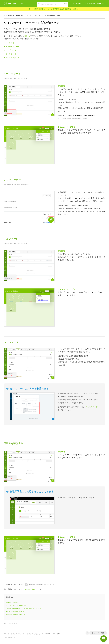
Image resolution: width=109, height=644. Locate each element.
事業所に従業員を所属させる (15, 611)
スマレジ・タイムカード (35, 634)
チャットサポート (13, 46)
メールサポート (12, 43)
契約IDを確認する (13, 58)
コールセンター (12, 54)
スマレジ (6, 634)
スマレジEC (56, 634)
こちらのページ (92, 407)
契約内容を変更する (12, 603)
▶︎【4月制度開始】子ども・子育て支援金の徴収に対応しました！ (54, 9)
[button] (26, 585)
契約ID (27, 36)
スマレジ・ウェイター (18, 634)
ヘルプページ (11, 50)
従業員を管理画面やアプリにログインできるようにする (23, 609)
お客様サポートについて (52, 16)
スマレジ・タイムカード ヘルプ (14, 16)
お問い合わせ (76, 4)
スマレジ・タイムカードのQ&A (16, 605)
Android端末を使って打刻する (15, 614)
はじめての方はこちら (34, 16)
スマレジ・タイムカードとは (95, 4)
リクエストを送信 (29, 589)
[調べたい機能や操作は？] (52, 4)
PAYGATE (48, 634)
